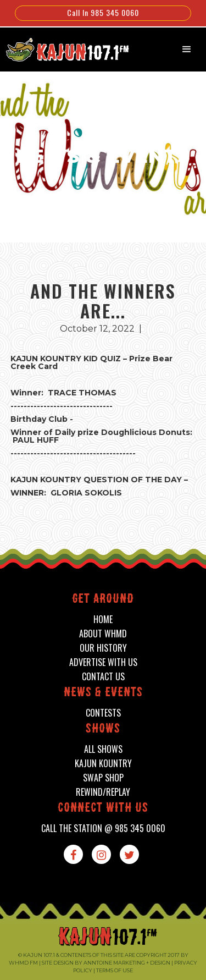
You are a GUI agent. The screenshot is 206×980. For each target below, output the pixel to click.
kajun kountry (103, 764)
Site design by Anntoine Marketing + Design (106, 963)
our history (103, 648)
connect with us (103, 809)
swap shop (103, 778)
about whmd (103, 634)
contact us (103, 677)
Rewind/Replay (103, 792)
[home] (62, 48)
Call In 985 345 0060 (103, 12)
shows (103, 730)
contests (103, 713)
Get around (103, 600)
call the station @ (103, 828)
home (103, 620)
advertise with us (103, 662)
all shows (103, 749)
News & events (103, 693)
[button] (187, 49)
